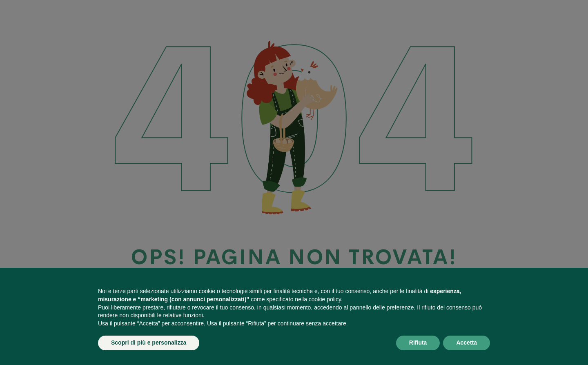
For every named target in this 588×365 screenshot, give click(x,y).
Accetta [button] (467, 343)
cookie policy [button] (325, 299)
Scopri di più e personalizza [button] (149, 343)
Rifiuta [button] (418, 343)
